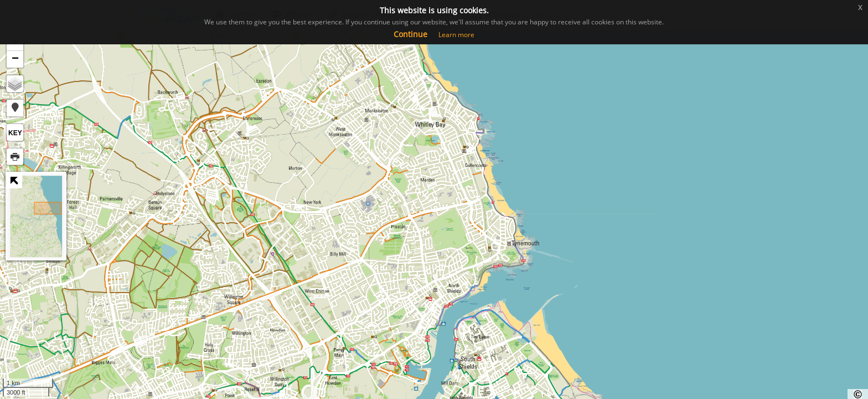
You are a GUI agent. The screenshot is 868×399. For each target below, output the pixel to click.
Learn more (456, 35)
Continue (410, 34)
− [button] (15, 59)
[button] (15, 108)
